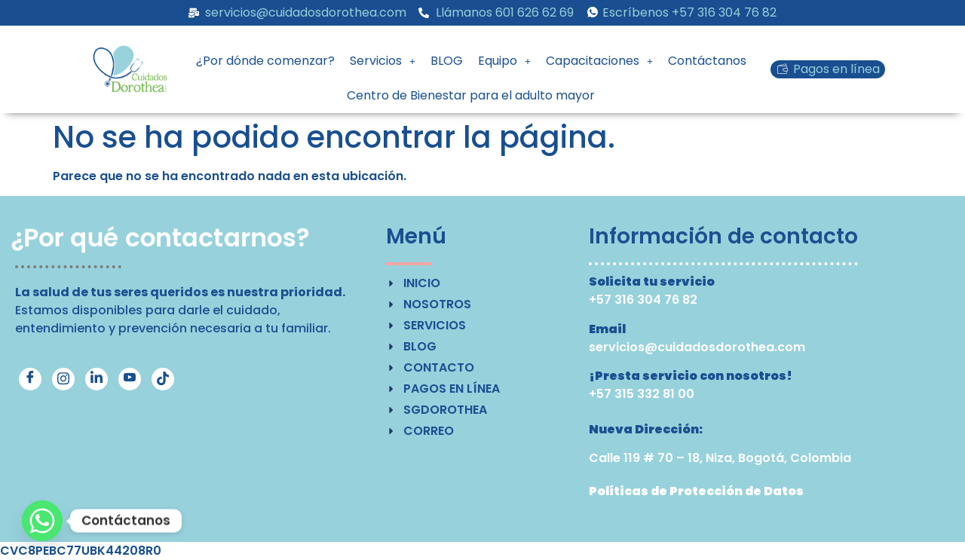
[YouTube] (130, 379)
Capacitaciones (599, 61)
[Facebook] (30, 379)
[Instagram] (63, 379)
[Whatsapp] (42, 521)
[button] (383, 61)
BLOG (447, 61)
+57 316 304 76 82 (643, 300)
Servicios (383, 61)
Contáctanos (707, 61)
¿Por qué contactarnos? (161, 238)
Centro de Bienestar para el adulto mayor (471, 95)
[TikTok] (163, 379)
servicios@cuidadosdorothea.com (697, 347)
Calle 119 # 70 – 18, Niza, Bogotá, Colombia (720, 458)
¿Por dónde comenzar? (265, 61)
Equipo (504, 61)
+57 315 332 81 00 (642, 394)
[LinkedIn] (96, 379)
